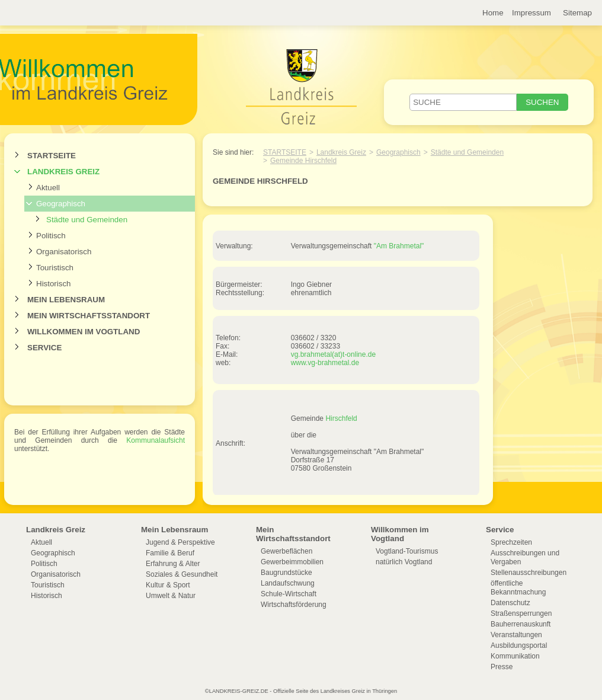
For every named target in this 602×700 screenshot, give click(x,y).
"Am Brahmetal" (399, 246)
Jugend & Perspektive (180, 542)
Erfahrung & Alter (173, 564)
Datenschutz (510, 603)
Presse (502, 667)
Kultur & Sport (168, 585)
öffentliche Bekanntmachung (518, 588)
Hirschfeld (341, 418)
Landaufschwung (288, 583)
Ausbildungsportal (519, 645)
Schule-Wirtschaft (289, 594)
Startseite (52, 156)
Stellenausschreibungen (529, 573)
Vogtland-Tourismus (407, 551)
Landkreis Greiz (63, 172)
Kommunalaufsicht (156, 440)
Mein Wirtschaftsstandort (89, 316)
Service (44, 348)
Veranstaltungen (516, 635)
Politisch (51, 236)
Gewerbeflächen (286, 551)
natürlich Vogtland (404, 562)
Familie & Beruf (170, 553)
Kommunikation (515, 656)
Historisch (54, 284)
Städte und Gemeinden (87, 220)
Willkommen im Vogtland (84, 332)
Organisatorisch (64, 252)
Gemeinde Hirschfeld (303, 161)
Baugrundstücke (286, 573)
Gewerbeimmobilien (292, 562)
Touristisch (55, 268)
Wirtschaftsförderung (294, 605)
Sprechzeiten (511, 542)
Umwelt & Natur (171, 596)
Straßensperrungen (521, 613)
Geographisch (61, 204)
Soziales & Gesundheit (182, 574)
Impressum (531, 13)
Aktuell (48, 188)
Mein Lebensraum (66, 300)
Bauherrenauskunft (521, 624)
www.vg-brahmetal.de (325, 363)
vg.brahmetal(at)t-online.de (333, 354)
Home (493, 13)
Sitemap (577, 13)
